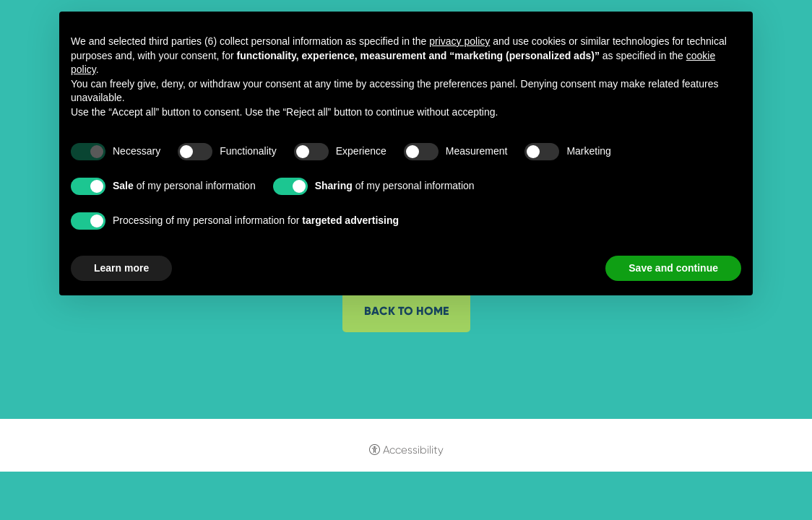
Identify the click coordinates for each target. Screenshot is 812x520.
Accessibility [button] (413, 450)
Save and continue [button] (673, 268)
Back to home (406, 311)
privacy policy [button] (459, 41)
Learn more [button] (121, 268)
